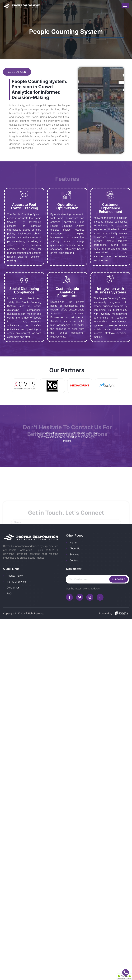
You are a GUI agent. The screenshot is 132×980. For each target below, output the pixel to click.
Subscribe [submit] (119, 579)
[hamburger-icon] (125, 6)
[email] (97, 579)
